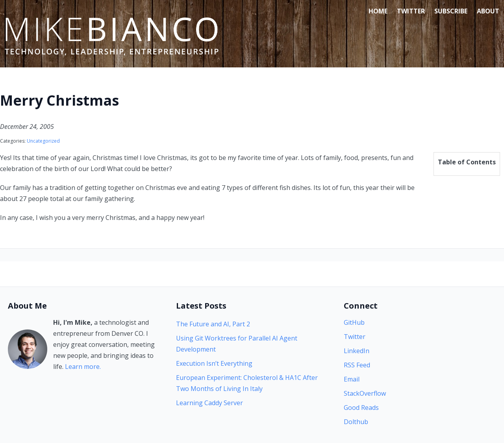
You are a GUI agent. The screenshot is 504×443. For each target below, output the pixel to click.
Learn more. (83, 367)
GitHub (354, 322)
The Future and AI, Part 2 (213, 324)
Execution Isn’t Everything (214, 363)
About (488, 11)
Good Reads (361, 408)
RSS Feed (357, 365)
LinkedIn (357, 351)
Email (352, 379)
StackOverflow (365, 393)
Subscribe (451, 11)
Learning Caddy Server (209, 403)
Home (378, 11)
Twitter (411, 11)
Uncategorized (43, 141)
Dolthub (356, 422)
